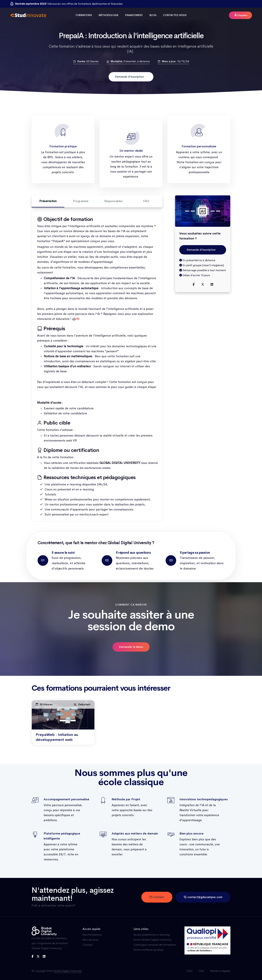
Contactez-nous (175, 15)
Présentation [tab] (48, 203)
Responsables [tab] (113, 201)
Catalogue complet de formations (155, 945)
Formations (84, 15)
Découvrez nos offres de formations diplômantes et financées (69, 4)
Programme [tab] (81, 201)
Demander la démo (131, 647)
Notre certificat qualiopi (148, 950)
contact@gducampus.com (203, 897)
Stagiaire (241, 15)
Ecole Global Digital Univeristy (152, 940)
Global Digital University (68, 971)
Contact (157, 897)
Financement (134, 15)
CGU (189, 971)
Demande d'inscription (129, 77)
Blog (153, 15)
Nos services (90, 940)
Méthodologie (109, 15)
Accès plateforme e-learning (152, 935)
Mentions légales (220, 971)
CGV (201, 971)
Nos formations (92, 935)
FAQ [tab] (146, 201)
